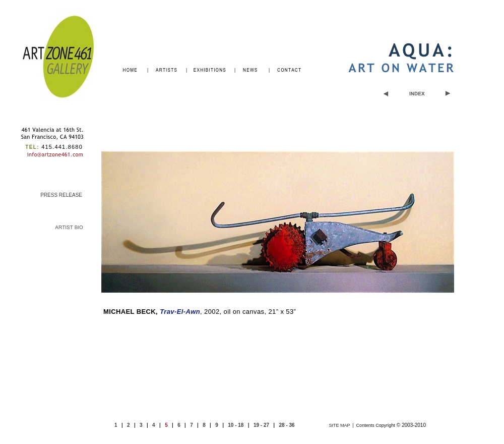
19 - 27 (261, 425)
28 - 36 (287, 425)
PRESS (61, 195)
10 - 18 (236, 425)
